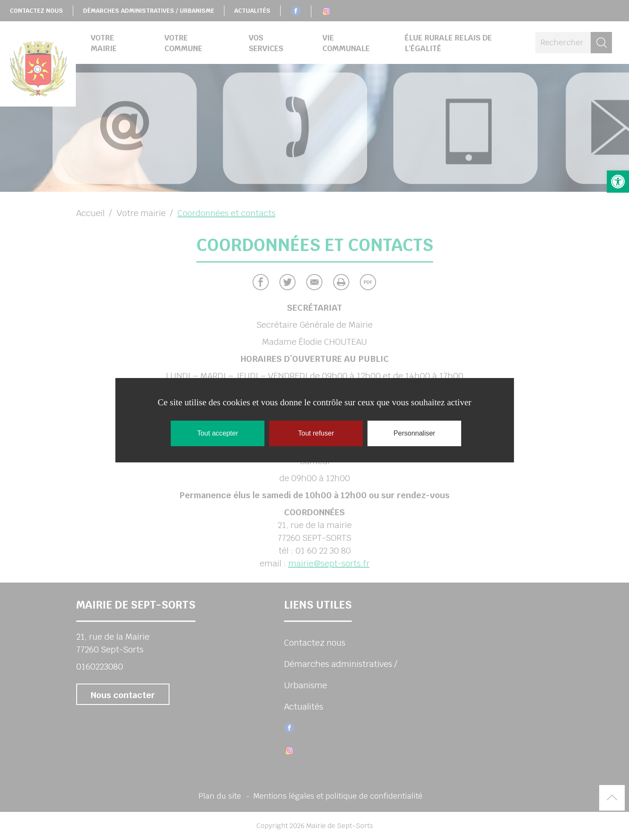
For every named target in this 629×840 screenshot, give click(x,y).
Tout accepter (218, 433)
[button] (618, 182)
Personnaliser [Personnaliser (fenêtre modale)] (414, 433)
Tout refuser (316, 433)
